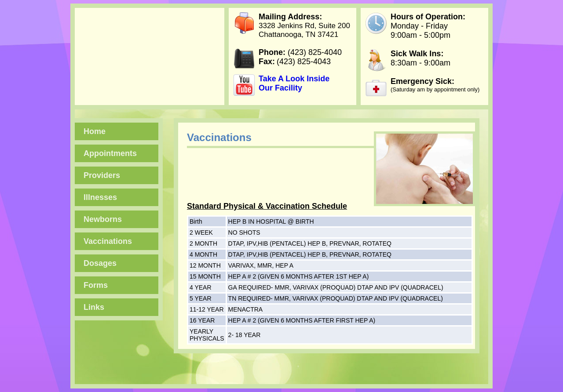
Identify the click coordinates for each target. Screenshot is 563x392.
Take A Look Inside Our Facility (294, 83)
